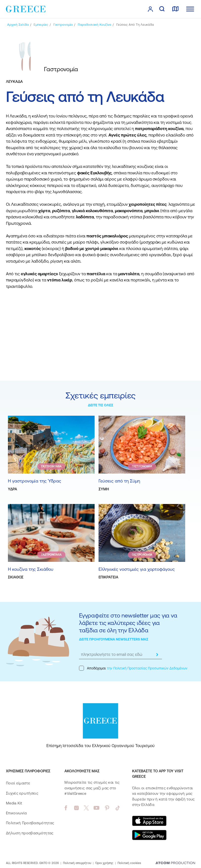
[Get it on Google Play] (149, 835)
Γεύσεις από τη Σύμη (119, 481)
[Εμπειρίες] (41, 25)
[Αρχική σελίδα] (18, 25)
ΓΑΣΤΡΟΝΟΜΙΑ (51, 466)
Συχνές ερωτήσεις (22, 793)
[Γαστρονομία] (63, 25)
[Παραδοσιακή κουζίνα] (95, 25)
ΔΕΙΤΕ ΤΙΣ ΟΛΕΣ (101, 405)
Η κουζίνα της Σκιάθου (31, 569)
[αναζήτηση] (162, 9)
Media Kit (14, 803)
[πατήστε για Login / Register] (150, 9)
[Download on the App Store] (149, 821)
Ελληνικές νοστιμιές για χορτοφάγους (137, 569)
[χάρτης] (175, 9)
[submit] (157, 655)
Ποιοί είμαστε (18, 783)
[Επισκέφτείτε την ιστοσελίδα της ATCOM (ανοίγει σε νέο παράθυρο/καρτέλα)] (175, 863)
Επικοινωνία (16, 813)
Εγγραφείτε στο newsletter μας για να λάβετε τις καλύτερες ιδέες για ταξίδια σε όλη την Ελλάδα (128, 623)
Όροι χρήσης (104, 863)
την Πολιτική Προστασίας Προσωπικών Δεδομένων (147, 668)
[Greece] (26, 9)
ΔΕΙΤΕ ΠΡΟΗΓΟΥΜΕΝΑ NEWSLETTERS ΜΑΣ (114, 639)
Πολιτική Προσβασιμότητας (30, 823)
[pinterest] (107, 808)
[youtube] (96, 808)
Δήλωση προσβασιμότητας (30, 833)
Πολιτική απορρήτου (77, 863)
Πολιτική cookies (129, 863)
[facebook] (66, 808)
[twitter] (86, 808)
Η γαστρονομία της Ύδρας (35, 481)
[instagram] (76, 808)
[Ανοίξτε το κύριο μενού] (190, 9)
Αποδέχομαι (133, 668)
